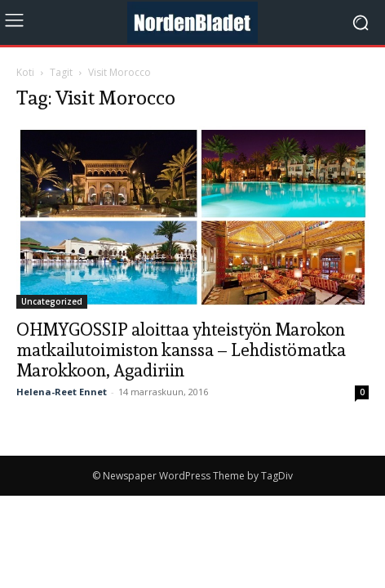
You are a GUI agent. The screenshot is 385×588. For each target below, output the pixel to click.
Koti (25, 72)
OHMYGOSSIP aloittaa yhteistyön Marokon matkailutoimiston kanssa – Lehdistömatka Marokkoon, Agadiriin (181, 350)
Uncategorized (52, 301)
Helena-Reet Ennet (62, 392)
